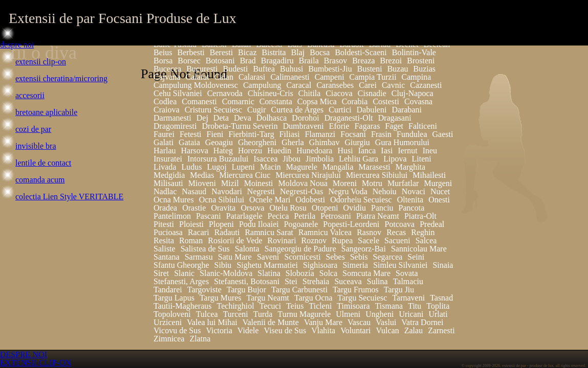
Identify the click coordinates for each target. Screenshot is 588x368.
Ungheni (379, 314)
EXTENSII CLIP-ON (36, 363)
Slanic (184, 273)
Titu (415, 306)
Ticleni (321, 306)
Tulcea (207, 314)
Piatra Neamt (378, 216)
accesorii (30, 95)
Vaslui (386, 322)
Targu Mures (221, 298)
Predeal (432, 224)
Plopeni (221, 224)
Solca (329, 273)
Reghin (423, 232)
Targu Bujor (246, 290)
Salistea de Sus (205, 249)
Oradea (165, 208)
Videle (248, 330)
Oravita (223, 208)
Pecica (278, 216)
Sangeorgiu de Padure (300, 249)
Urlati (438, 314)
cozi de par (33, 129)
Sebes (335, 257)
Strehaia (316, 281)
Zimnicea (169, 339)
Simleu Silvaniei (400, 265)
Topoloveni (172, 314)
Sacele (368, 240)
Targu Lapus (174, 298)
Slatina (269, 273)
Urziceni (168, 322)
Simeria (355, 265)
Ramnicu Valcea (325, 232)
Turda (263, 314)
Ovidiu (355, 208)
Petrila (305, 216)
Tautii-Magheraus (183, 306)
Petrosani (336, 216)
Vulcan (387, 330)
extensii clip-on (41, 62)
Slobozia (300, 273)
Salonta (247, 249)
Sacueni (397, 240)
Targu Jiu (399, 290)
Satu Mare (235, 257)
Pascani (209, 216)
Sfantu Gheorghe (181, 265)
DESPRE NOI (24, 354)
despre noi (17, 45)
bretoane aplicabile (46, 112)
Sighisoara (320, 265)
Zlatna (200, 339)
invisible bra (36, 146)
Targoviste (204, 290)
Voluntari (355, 330)
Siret (161, 273)
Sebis (359, 257)
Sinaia (443, 265)
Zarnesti (441, 330)
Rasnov (369, 232)
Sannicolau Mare (419, 249)
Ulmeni (348, 314)
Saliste (165, 249)
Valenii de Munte (271, 322)
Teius (295, 306)
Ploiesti (191, 224)
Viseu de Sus (285, 330)
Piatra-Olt (420, 216)
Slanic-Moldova (226, 273)
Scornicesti (303, 257)
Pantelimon (172, 216)
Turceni (236, 314)
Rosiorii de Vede (235, 240)
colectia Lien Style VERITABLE (69, 197)
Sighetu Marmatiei (267, 265)
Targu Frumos (356, 290)
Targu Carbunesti (299, 290)
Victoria (219, 330)
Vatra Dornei (422, 322)
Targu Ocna (313, 298)
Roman (191, 240)
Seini (416, 257)
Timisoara (353, 306)
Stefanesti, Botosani (247, 281)
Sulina (377, 281)
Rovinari (282, 240)
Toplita (438, 306)
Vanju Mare (323, 322)
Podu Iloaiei (259, 224)
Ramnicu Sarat (269, 232)
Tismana (389, 306)
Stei (291, 281)
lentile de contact (43, 163)
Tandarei (168, 290)
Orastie (194, 208)
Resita (164, 240)
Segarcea (388, 257)
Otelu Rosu (288, 208)
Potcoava (400, 224)
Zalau (413, 330)
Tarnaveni (408, 298)
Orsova (252, 208)
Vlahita (323, 330)
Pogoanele (301, 224)
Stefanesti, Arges (181, 281)
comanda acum (40, 180)
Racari (199, 232)
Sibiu (223, 265)
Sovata (407, 273)
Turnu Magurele (304, 314)
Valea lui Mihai (212, 322)
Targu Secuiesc (363, 298)
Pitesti (164, 224)
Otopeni (325, 208)
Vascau (359, 322)
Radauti (227, 232)
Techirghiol (236, 306)
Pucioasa (168, 232)
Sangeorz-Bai (364, 249)
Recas (396, 232)
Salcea (426, 240)
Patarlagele (244, 216)
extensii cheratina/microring (61, 78)
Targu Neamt (268, 298)
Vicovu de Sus (177, 330)
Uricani (411, 314)
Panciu (382, 208)
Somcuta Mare (366, 273)
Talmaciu (408, 281)
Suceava (348, 281)
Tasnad (441, 298)
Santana (167, 257)
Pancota (412, 208)
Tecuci (270, 306)
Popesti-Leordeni (351, 224)
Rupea (342, 240)
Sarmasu (199, 257)
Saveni (268, 257)
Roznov (314, 240)
